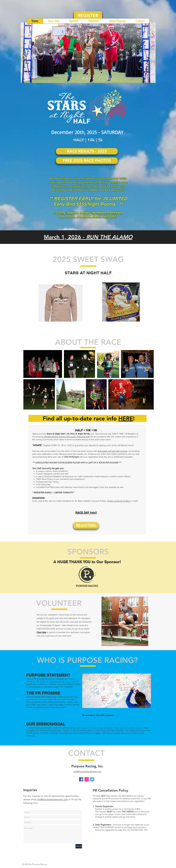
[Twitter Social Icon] (92, 779)
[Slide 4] (93, 79)
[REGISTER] (88, 15)
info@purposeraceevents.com (52, 799)
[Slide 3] (90, 79)
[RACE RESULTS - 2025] (87, 151)
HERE (126, 418)
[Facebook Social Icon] (81, 779)
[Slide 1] (83, 79)
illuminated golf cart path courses (113, 451)
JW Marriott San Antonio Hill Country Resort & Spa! (67, 437)
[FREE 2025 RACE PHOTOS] (87, 161)
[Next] (152, 53)
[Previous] (25, 53)
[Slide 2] (87, 79)
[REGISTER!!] (86, 525)
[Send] (79, 846)
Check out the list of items (119, 501)
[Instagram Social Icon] (87, 779)
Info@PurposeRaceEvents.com (88, 772)
